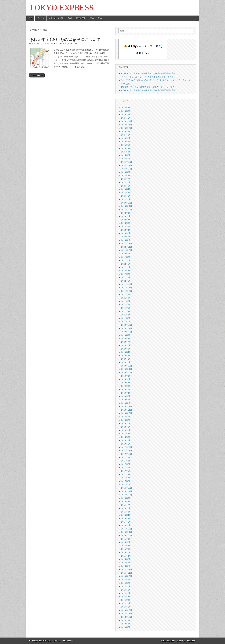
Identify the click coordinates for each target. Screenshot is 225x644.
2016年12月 (127, 488)
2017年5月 (126, 471)
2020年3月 (126, 356)
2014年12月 (127, 569)
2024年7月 (126, 179)
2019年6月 (126, 386)
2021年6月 (126, 305)
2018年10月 (127, 413)
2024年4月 (126, 189)
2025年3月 (126, 152)
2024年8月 (126, 176)
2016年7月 (126, 505)
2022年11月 (127, 247)
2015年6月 (126, 549)
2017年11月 (127, 451)
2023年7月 (126, 220)
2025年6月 (126, 142)
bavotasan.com (189, 641)
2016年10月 (127, 495)
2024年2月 (126, 196)
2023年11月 (127, 206)
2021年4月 (126, 311)
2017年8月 (126, 461)
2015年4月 (126, 556)
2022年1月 (126, 281)
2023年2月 (126, 237)
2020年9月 (126, 335)
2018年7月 (126, 423)
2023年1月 (126, 240)
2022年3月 (126, 274)
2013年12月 (127, 610)
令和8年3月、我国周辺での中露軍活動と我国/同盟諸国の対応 (149, 73)
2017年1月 (126, 485)
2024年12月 (127, 162)
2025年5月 (126, 145)
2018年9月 (126, 417)
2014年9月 (126, 580)
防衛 (70, 18)
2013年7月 (126, 627)
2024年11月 (127, 165)
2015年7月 (126, 546)
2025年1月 (126, 159)
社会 (100, 18)
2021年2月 (126, 318)
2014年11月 (127, 573)
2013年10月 (127, 617)
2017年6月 (126, 468)
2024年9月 (126, 172)
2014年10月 (127, 576)
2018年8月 (126, 420)
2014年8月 (126, 583)
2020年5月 (126, 349)
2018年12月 (127, 406)
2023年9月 (126, 213)
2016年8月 (126, 502)
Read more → (37, 75)
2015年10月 (127, 535)
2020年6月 (126, 345)
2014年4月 (126, 597)
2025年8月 (126, 135)
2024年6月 (126, 182)
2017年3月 (126, 478)
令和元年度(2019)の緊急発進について (65, 40)
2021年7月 (126, 301)
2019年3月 (126, 396)
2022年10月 (127, 250)
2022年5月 (126, 267)
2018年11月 (127, 410)
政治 (30, 18)
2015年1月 (126, 566)
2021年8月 (126, 298)
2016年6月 (126, 508)
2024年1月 (126, 199)
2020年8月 (126, 339)
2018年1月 (126, 444)
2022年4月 (126, 271)
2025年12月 (127, 121)
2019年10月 (127, 373)
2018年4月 (126, 434)
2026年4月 (126, 108)
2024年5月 (126, 186)
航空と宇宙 (81, 18)
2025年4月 (126, 148)
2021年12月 (127, 284)
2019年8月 (126, 379)
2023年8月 (126, 216)
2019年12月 (127, 366)
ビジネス (40, 18)
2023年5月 (126, 226)
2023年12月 (127, 203)
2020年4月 (126, 352)
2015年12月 (127, 529)
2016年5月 (126, 512)
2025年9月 (126, 132)
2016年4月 (126, 515)
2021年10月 (127, 291)
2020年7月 (126, 342)
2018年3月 (126, 437)
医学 (92, 18)
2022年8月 (126, 257)
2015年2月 (126, 563)
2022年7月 (126, 260)
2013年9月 (126, 620)
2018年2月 (126, 440)
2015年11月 (127, 532)
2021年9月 (126, 294)
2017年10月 (127, 454)
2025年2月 (126, 155)
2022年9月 (126, 254)
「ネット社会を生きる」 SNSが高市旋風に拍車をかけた (147, 77)
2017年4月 (126, 474)
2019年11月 (127, 369)
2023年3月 (126, 233)
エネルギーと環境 (56, 18)
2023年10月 (127, 210)
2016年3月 (126, 519)
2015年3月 (126, 559)
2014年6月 (126, 590)
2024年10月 (127, 169)
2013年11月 (127, 614)
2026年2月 (126, 114)
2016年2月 (126, 522)
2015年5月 (126, 552)
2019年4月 (126, 393)
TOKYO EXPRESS (61, 8)
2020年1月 (126, 362)
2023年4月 (126, 230)
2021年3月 (126, 315)
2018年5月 (126, 430)
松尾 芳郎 (35, 43)
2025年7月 (126, 138)
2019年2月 (126, 400)
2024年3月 (126, 193)
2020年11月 (127, 328)
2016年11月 (127, 491)
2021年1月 (126, 322)
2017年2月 (126, 481)
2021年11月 (127, 288)
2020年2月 (126, 359)
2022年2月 (126, 277)
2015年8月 (126, 542)
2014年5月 (126, 593)
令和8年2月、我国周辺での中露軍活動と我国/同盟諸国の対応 (149, 90)
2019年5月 (126, 389)
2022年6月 (126, 264)
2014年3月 (126, 600)
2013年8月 (126, 624)
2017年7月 (126, 464)
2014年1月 (126, 607)
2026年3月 (126, 111)
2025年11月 (127, 125)
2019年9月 (126, 376)
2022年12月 (127, 243)
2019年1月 (126, 403)
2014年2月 (126, 603)
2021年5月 (126, 308)
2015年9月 (126, 539)
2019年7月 (126, 383)
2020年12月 (127, 325)
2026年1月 (126, 118)
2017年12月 (127, 447)
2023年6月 (126, 223)
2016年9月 (126, 498)
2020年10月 (127, 332)
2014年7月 (126, 586)
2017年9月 (126, 457)
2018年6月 (126, 427)
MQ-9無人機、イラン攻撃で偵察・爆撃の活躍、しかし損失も (149, 87)
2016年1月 (126, 525)
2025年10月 (127, 128)
